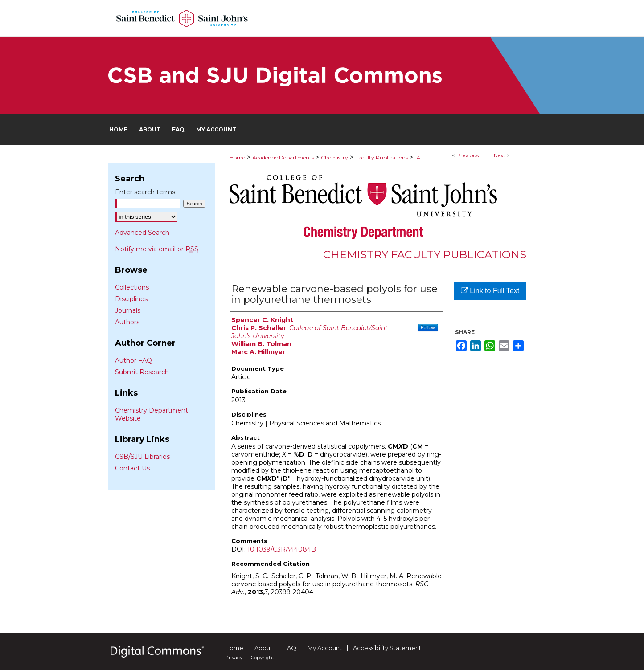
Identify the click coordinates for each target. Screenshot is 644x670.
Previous (468, 155)
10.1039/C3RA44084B (282, 549)
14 (418, 157)
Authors (127, 322)
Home (237, 157)
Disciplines (131, 299)
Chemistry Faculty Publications (425, 255)
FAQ (290, 648)
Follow (428, 327)
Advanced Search (142, 233)
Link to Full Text (490, 291)
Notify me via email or (157, 249)
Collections (132, 287)
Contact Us (132, 468)
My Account (325, 648)
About (263, 648)
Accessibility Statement (387, 648)
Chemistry (334, 157)
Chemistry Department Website (152, 414)
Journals (128, 310)
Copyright (263, 658)
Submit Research (142, 372)
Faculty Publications (381, 157)
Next (500, 155)
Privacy (234, 658)
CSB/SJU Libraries (142, 457)
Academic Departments (283, 157)
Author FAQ (133, 360)
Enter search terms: (146, 192)
